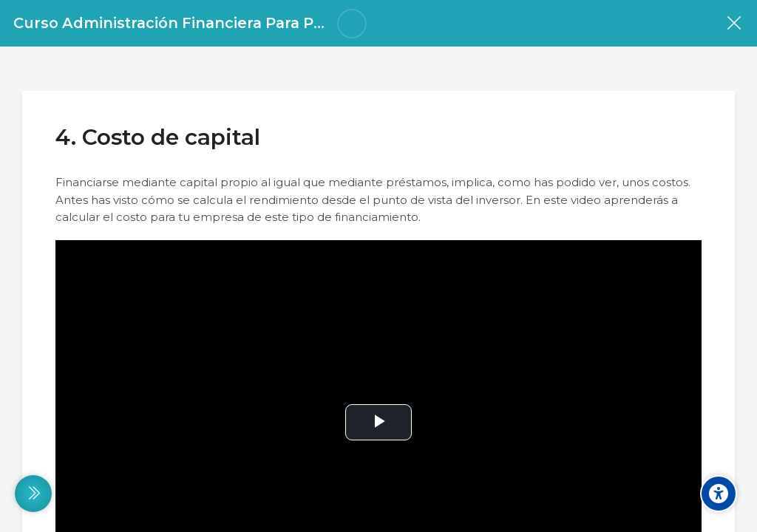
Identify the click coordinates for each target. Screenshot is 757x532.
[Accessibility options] (719, 494)
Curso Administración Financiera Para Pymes (184, 23)
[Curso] (734, 23)
